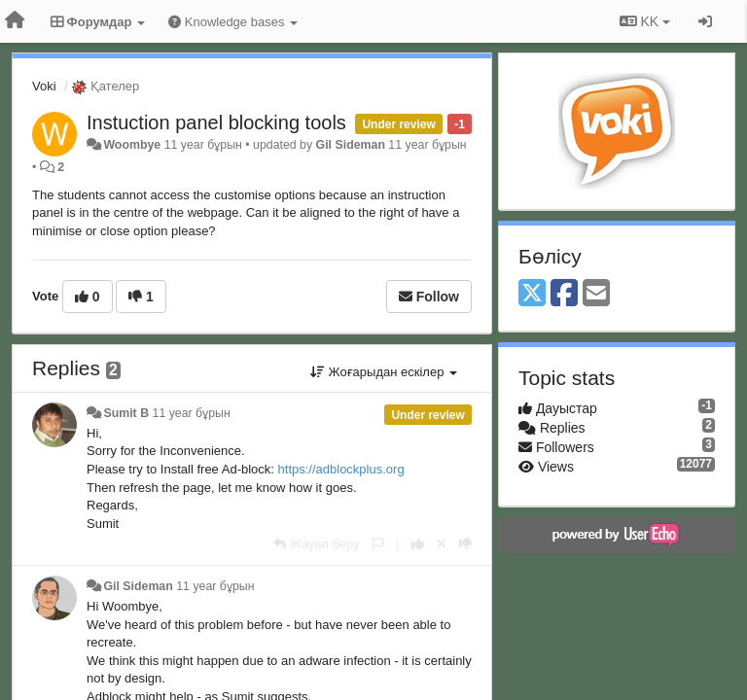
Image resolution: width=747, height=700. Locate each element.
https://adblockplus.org (341, 469)
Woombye (132, 145)
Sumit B (126, 413)
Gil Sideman (351, 145)
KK (645, 21)
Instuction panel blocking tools (216, 122)
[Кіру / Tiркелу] (705, 21)
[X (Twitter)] (532, 294)
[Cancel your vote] (442, 544)
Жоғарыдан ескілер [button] (384, 372)
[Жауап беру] (316, 544)
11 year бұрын (192, 413)
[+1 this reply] (418, 544)
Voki (44, 86)
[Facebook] (564, 294)
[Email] (596, 294)
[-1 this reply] (465, 544)
